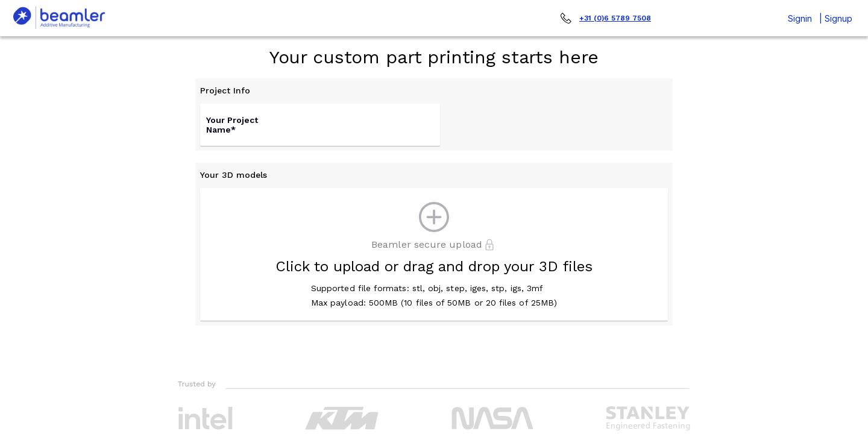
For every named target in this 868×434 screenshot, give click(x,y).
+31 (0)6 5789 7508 (615, 18)
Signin (800, 18)
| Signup (836, 18)
